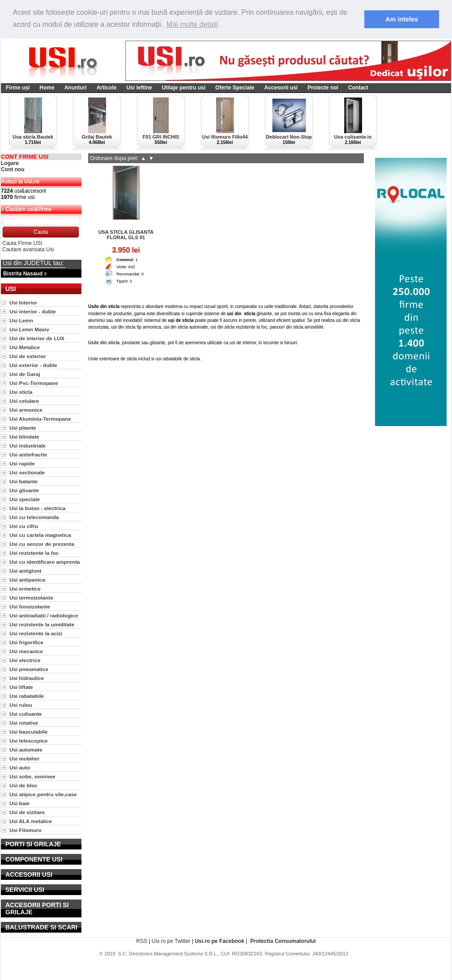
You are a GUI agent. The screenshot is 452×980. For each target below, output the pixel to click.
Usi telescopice (29, 740)
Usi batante (23, 480)
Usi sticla (21, 391)
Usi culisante (26, 713)
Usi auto (20, 767)
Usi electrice (25, 659)
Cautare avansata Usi (28, 249)
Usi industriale (28, 445)
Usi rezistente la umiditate (42, 623)
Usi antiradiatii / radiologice (44, 615)
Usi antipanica (27, 579)
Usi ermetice (25, 588)
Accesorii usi (281, 87)
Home (47, 87)
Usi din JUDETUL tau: (33, 262)
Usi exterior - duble (33, 364)
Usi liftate (21, 686)
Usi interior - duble (33, 310)
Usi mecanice (26, 650)
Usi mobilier (24, 758)
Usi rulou (21, 704)
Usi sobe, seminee (32, 775)
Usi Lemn (21, 319)
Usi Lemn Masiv (29, 328)
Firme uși (18, 87)
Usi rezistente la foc (34, 552)
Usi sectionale (27, 471)
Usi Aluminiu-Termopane (40, 418)
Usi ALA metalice (31, 820)
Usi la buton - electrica (37, 507)
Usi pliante (23, 427)
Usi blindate (24, 436)
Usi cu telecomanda (34, 516)
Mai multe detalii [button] (192, 24)
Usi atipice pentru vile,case (43, 793)
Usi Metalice (25, 346)
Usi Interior (23, 302)
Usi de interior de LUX (37, 337)
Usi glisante (24, 489)
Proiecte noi (323, 87)
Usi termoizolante (31, 597)
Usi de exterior (28, 355)
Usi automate (26, 749)
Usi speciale (25, 498)
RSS (142, 940)
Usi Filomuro (26, 829)
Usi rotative (24, 722)
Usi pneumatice (29, 668)
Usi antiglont (25, 570)
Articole (107, 87)
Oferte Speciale (235, 87)
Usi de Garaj (25, 373)
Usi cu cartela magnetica (40, 534)
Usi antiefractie (28, 454)
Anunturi (76, 87)
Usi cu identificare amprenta (45, 561)
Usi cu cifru (24, 525)
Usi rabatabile (27, 695)
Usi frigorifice (26, 641)
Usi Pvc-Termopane (34, 382)
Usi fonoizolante (30, 606)
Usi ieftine (139, 87)
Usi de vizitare (27, 811)
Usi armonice (26, 409)
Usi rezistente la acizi (36, 632)
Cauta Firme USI (22, 242)
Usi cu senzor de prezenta (42, 543)
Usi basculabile (29, 731)
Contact (358, 87)
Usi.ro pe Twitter (171, 940)
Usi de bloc (23, 784)
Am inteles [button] (402, 19)
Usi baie (19, 802)
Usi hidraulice (27, 677)
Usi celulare (24, 400)
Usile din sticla (104, 342)
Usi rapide (22, 463)
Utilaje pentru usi (184, 87)
